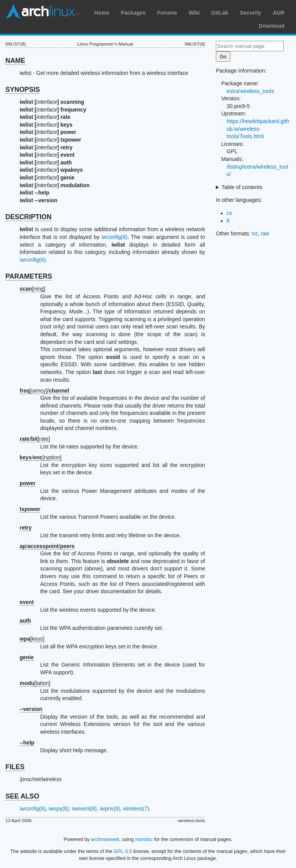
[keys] (32, 639)
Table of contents (242, 187)
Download (272, 26)
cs (229, 213)
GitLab (220, 13)
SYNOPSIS (23, 90)
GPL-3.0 (123, 851)
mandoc (144, 839)
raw (265, 233)
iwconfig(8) (114, 237)
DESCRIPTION (29, 217)
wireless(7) (136, 809)
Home (102, 13)
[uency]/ (44, 391)
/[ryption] (41, 457)
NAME (15, 61)
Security (250, 13)
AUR (279, 13)
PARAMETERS (29, 276)
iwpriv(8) (110, 809)
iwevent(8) (84, 809)
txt (255, 233)
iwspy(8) (59, 809)
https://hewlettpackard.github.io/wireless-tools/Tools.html (258, 129)
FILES (15, 767)
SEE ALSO (22, 796)
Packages (133, 13)
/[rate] (35, 439)
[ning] (32, 289)
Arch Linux (42, 12)
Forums (167, 13)
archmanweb (105, 839)
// (47, 546)
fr (228, 221)
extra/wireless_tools (250, 91)
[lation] (35, 683)
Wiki (194, 13)
